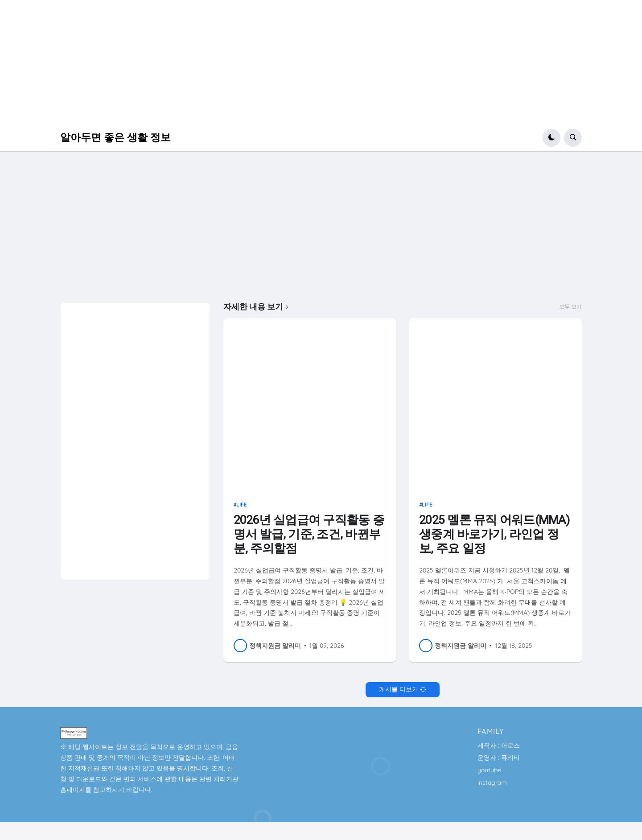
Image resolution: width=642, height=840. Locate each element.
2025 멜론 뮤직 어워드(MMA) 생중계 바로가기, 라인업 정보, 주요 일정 (494, 534)
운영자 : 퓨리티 (499, 758)
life (241, 505)
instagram (492, 782)
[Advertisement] (267, 62)
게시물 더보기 (399, 689)
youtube (489, 770)
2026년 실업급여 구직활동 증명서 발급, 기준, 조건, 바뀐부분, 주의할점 (309, 534)
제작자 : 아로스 (499, 745)
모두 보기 (570, 307)
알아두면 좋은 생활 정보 (115, 138)
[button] (551, 138)
